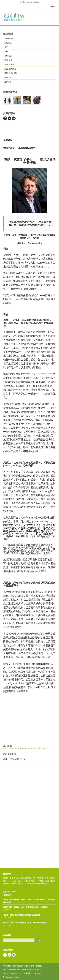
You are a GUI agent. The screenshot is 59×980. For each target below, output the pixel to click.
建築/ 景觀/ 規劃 (11, 73)
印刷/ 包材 (8, 56)
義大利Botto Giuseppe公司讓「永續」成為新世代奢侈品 (25, 923)
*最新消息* (9, 39)
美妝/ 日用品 (9, 64)
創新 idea (8, 43)
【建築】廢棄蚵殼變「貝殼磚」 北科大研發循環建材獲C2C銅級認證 (29, 899)
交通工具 (8, 77)
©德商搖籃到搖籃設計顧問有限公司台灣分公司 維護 (23, 966)
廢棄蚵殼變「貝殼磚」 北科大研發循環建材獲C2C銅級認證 (26, 907)
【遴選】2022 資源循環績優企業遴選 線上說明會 (22, 915)
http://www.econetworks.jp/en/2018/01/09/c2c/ (26, 748)
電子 (6, 47)
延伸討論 (8, 82)
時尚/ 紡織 (8, 60)
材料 (6, 51)
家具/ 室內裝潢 (10, 69)
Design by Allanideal (11, 977)
